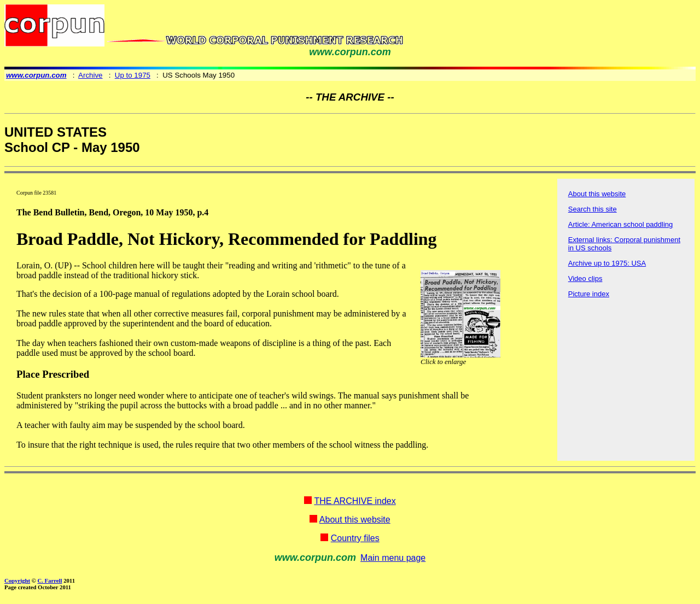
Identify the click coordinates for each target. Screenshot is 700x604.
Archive (90, 75)
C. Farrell (49, 580)
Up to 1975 (133, 75)
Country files (355, 538)
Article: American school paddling (621, 224)
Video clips (585, 278)
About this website (597, 194)
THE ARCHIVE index (355, 501)
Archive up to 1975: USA (607, 263)
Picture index (589, 294)
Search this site (593, 209)
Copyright (17, 580)
